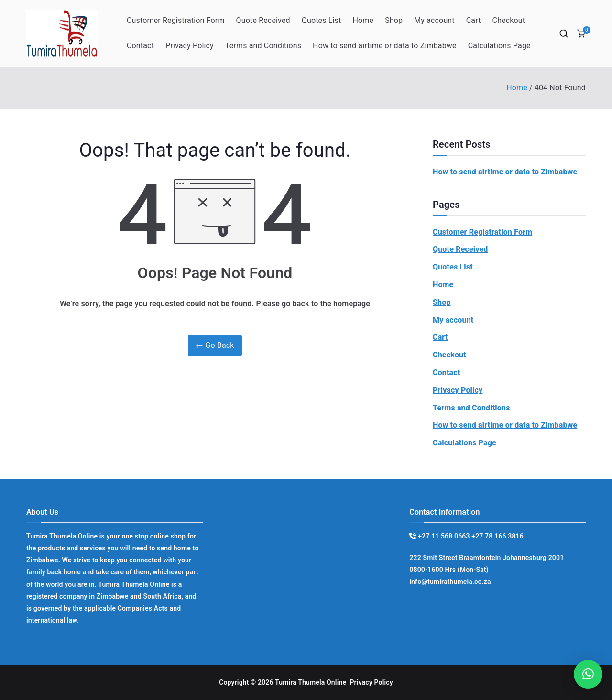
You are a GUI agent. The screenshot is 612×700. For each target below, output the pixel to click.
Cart (474, 20)
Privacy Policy (190, 46)
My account (434, 20)
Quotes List (322, 20)
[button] (588, 674)
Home (363, 20)
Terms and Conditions (263, 46)
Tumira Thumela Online (311, 682)
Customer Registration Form (176, 20)
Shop (394, 20)
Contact (140, 46)
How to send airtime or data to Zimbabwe (385, 46)
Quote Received (263, 20)
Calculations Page (499, 46)
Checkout (509, 20)
